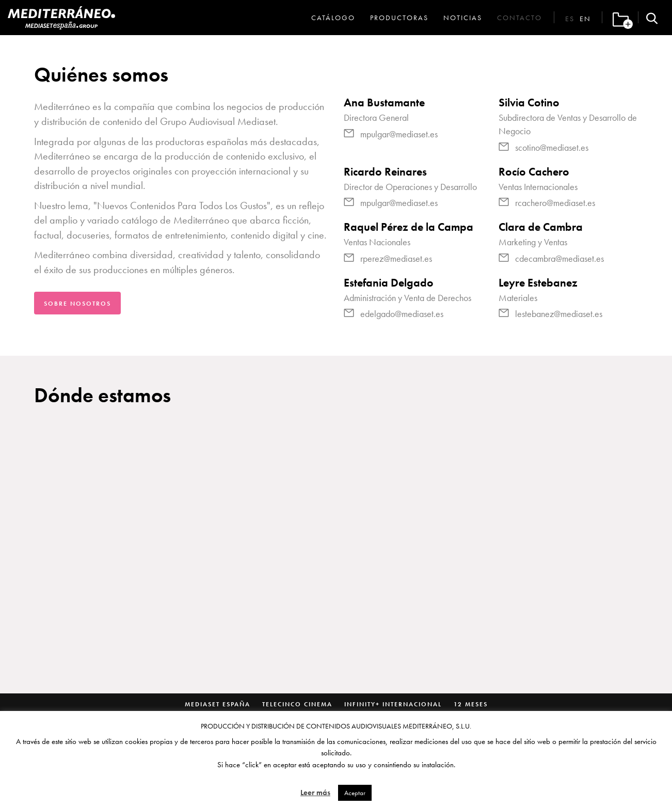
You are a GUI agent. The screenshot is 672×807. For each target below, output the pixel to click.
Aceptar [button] (355, 793)
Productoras (399, 18)
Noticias (463, 18)
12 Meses (471, 704)
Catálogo (333, 18)
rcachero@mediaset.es (555, 203)
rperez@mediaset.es (396, 258)
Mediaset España (218, 704)
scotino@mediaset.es (552, 147)
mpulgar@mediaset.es (399, 134)
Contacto (519, 18)
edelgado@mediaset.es (402, 314)
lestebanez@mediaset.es (559, 314)
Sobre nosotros (77, 304)
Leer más (315, 793)
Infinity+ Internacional (393, 704)
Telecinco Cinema (297, 704)
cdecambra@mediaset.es (559, 258)
